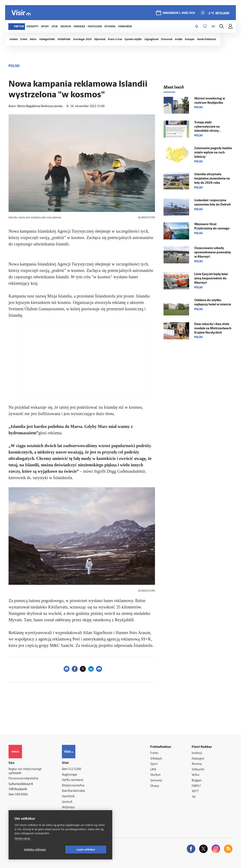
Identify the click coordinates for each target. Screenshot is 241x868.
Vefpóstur (68, 807)
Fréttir (154, 753)
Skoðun (155, 775)
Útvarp (155, 786)
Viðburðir (198, 770)
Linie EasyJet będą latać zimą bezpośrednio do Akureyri (211, 279)
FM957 (196, 786)
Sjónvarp (156, 781)
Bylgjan (197, 781)
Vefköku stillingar (35, 850)
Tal (194, 797)
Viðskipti (156, 759)
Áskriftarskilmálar (74, 791)
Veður (196, 775)
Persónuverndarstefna (23, 779)
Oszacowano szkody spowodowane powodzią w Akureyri (213, 253)
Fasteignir (198, 759)
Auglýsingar (70, 775)
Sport (154, 764)
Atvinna (197, 764)
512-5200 (75, 769)
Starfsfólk (68, 797)
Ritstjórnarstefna (73, 786)
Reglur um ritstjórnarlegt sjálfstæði (25, 771)
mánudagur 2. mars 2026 (179, 13)
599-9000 (21, 795)
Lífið (153, 770)
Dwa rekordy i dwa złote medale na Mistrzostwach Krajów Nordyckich (213, 329)
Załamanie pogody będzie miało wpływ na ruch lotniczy (213, 153)
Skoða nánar (22, 838)
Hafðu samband (72, 780)
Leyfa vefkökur (86, 850)
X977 (195, 791)
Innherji (197, 753)
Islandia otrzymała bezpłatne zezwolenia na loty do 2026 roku (212, 179)
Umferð (67, 802)
